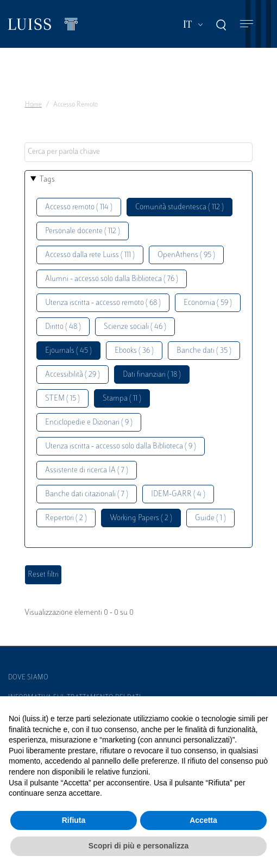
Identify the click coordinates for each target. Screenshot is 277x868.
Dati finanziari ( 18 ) (152, 375)
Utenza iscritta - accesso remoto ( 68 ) (103, 303)
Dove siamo (28, 678)
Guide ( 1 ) (210, 518)
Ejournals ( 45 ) (68, 351)
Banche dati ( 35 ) (204, 351)
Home (33, 105)
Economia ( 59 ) (208, 303)
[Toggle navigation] (247, 24)
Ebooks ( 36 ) (134, 351)
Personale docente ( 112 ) (83, 231)
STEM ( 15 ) (62, 399)
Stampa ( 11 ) (122, 399)
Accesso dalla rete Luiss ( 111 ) (90, 255)
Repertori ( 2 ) (66, 518)
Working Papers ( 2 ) (141, 518)
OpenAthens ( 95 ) (186, 255)
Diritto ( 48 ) (63, 327)
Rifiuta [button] (74, 820)
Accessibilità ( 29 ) (73, 375)
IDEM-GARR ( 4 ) (178, 494)
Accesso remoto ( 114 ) (79, 207)
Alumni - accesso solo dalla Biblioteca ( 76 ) (112, 279)
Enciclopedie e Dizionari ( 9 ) (89, 423)
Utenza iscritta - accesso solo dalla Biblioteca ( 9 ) (121, 447)
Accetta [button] (203, 820)
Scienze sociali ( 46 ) (135, 327)
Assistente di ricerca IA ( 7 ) (87, 470)
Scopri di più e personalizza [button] (138, 846)
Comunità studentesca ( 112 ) (180, 207)
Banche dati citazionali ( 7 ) (87, 494)
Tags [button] (47, 180)
